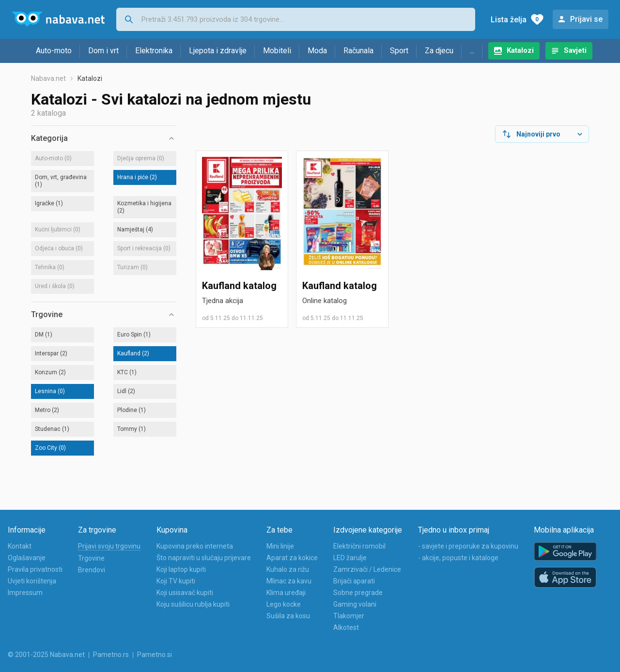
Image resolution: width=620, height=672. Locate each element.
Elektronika (154, 51)
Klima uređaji (286, 593)
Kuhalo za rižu (288, 569)
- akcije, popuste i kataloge (458, 558)
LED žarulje (350, 558)
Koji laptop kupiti (181, 569)
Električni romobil (359, 546)
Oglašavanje (27, 558)
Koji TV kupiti (176, 581)
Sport (399, 51)
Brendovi (92, 570)
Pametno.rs (111, 655)
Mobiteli (277, 51)
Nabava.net (48, 78)
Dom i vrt (103, 51)
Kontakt (20, 546)
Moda (317, 51)
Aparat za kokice (292, 558)
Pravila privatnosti (35, 569)
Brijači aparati (354, 581)
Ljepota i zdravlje (218, 51)
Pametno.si (155, 655)
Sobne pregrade (358, 593)
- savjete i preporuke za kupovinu (468, 546)
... (472, 51)
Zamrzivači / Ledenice (367, 569)
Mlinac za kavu (289, 581)
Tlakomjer (349, 616)
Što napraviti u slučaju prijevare (204, 558)
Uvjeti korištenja (32, 581)
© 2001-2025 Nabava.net (46, 655)
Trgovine (91, 558)
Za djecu (439, 51)
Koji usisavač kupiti (185, 593)
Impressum (25, 593)
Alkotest (346, 627)
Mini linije (280, 546)
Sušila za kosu (288, 616)
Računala (358, 51)
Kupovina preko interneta (195, 546)
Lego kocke (284, 604)
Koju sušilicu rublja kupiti (193, 604)
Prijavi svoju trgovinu (109, 546)
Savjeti (575, 50)
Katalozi (520, 50)
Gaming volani (355, 604)
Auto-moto (54, 51)
